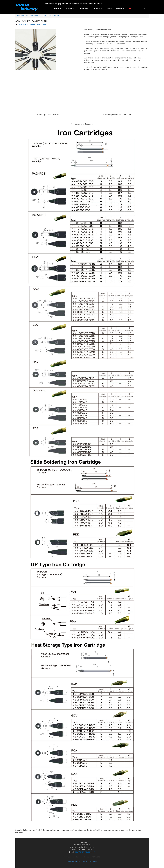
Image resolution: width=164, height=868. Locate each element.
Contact (120, 8)
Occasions (84, 8)
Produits (70, 8)
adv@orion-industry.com (85, 852)
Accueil (58, 8)
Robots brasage (35, 16)
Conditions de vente (89, 862)
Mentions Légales (74, 862)
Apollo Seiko (47, 16)
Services (98, 8)
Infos (109, 8)
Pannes (56, 16)
